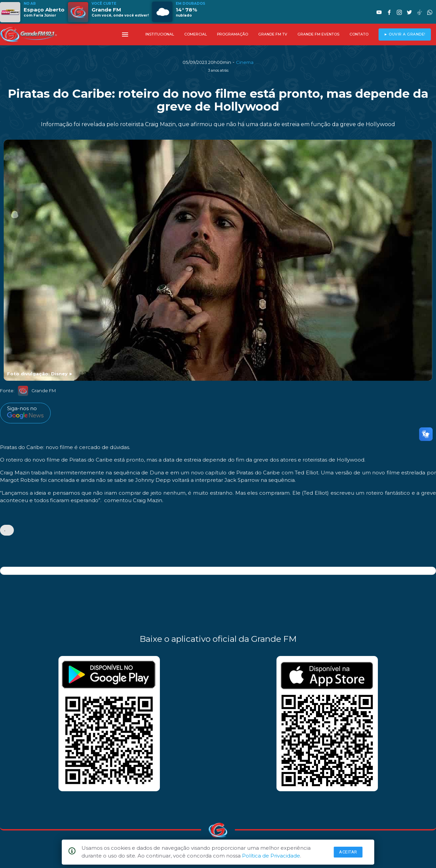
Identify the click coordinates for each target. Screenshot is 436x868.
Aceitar (348, 852)
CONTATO (359, 34)
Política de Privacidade (271, 856)
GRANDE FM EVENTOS (318, 34)
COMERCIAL (196, 34)
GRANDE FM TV (273, 34)
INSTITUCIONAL (160, 34)
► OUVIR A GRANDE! (405, 34)
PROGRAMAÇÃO (233, 34)
